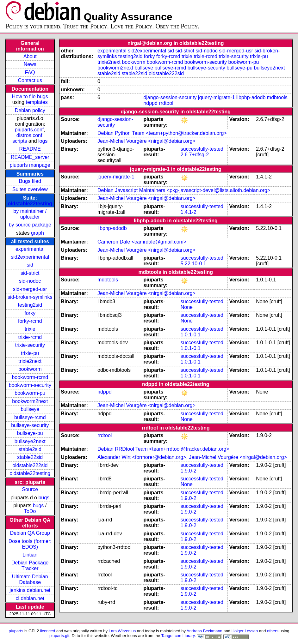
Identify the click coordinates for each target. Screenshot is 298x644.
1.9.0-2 (189, 471)
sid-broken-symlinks (30, 297)
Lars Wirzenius (122, 631)
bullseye (30, 409)
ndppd (150, 103)
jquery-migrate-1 (216, 97)
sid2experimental (30, 257)
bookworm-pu (30, 393)
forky (30, 313)
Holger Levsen (245, 631)
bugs (44, 498)
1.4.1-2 (189, 212)
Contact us (30, 80)
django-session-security (170, 97)
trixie (30, 329)
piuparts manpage (30, 165)
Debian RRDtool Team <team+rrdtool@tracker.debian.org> (163, 449)
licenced (48, 631)
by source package (30, 225)
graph (37, 233)
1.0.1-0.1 (191, 335)
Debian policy (30, 110)
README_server (30, 157)
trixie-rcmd (30, 337)
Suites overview (30, 189)
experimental (30, 249)
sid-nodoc (30, 281)
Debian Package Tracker (30, 566)
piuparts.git (59, 636)
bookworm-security (30, 385)
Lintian (30, 555)
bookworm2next (30, 401)
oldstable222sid (30, 465)
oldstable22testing (30, 204)
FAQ (30, 72)
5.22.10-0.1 (193, 264)
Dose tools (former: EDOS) (30, 544)
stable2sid (30, 449)
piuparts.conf (29, 130)
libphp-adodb (251, 97)
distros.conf (29, 135)
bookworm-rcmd (30, 377)
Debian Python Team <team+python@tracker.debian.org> (162, 133)
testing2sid (30, 305)
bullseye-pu (30, 433)
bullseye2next (30, 441)
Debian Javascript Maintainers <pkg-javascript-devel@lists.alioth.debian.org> (184, 190)
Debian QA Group (30, 533)
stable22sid (30, 457)
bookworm (30, 369)
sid (30, 265)
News (30, 64)
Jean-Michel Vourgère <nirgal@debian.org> (146, 141)
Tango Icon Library (178, 636)
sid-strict (30, 273)
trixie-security (30, 345)
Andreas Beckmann (205, 631)
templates (37, 102)
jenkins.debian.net (30, 590)
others (273, 631)
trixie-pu (30, 353)
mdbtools (277, 97)
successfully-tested (202, 149)
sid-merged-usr (30, 289)
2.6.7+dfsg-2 (195, 155)
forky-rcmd (30, 321)
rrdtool (166, 103)
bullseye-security (30, 425)
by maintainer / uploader (30, 214)
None (187, 307)
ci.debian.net (30, 598)
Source (30, 489)
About (30, 56)
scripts (20, 141)
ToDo (30, 511)
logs (43, 141)
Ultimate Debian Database (30, 579)
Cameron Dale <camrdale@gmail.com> (142, 242)
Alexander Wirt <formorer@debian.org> (142, 457)
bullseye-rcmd (30, 417)
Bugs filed (30, 181)
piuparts (16, 631)
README (30, 149)
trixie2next (30, 361)
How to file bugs (30, 96)
